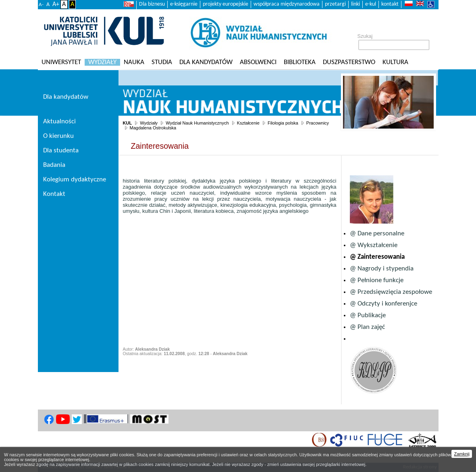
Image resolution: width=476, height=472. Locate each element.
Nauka (134, 62)
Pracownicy (318, 123)
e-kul (371, 4)
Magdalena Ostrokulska (153, 128)
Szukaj (365, 36)
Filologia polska (283, 123)
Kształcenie (248, 123)
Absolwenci (258, 62)
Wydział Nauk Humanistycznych (197, 123)
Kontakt (54, 194)
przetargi (335, 4)
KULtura (395, 62)
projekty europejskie (226, 4)
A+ (56, 4)
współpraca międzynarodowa (287, 4)
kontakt (390, 4)
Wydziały (102, 62)
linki (355, 4)
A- (41, 5)
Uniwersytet (61, 62)
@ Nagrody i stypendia (382, 269)
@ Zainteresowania (377, 257)
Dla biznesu (152, 4)
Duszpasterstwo (349, 62)
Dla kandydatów (206, 62)
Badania (54, 165)
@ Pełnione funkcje (377, 280)
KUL (128, 123)
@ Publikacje (368, 315)
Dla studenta (61, 151)
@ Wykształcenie (374, 245)
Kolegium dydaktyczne (75, 180)
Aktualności (59, 122)
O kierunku (58, 136)
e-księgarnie (184, 4)
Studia (162, 62)
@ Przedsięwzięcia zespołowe (391, 292)
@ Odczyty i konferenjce (384, 304)
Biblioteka (300, 62)
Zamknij (462, 454)
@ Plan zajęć (367, 327)
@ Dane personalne (377, 234)
